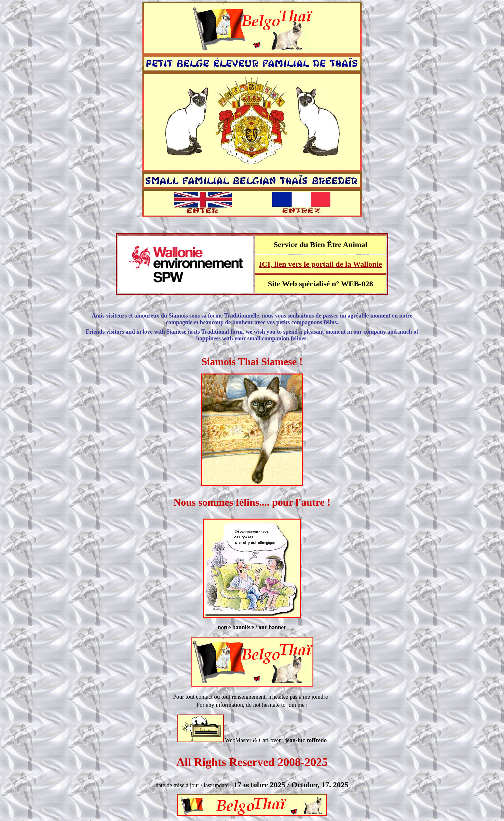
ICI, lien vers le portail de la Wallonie (320, 264)
